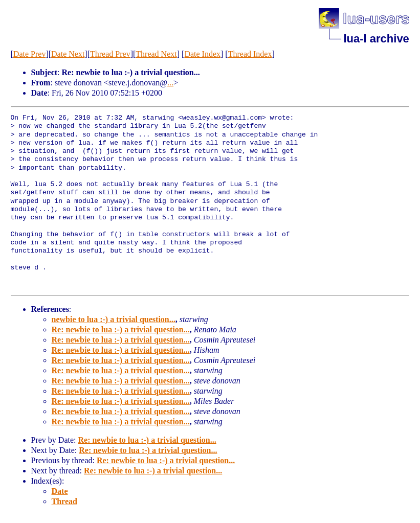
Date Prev (30, 54)
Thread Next (156, 54)
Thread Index (250, 54)
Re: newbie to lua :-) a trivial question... (121, 329)
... (170, 83)
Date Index (202, 54)
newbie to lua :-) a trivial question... (114, 319)
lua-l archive (376, 39)
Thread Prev (110, 54)
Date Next (68, 54)
